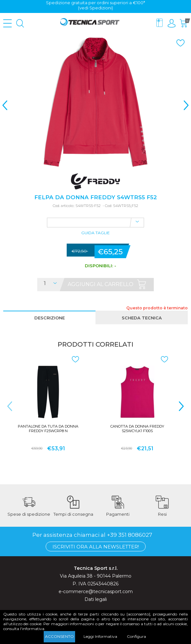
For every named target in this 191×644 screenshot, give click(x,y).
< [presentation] (5, 105)
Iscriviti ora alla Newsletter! (96, 547)
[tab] (49, 317)
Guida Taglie (95, 233)
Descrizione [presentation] (50, 318)
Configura (136, 636)
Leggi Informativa (100, 636)
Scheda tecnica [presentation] (142, 318)
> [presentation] (186, 105)
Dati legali (96, 599)
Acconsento (59, 636)
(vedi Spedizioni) (95, 8)
